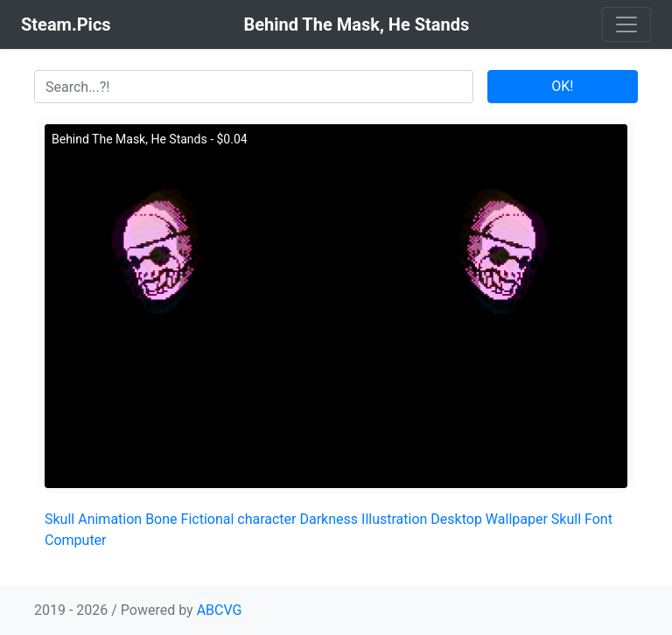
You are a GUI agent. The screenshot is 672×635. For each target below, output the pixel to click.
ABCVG (220, 610)
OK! (562, 86)
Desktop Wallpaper (489, 519)
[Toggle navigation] (626, 24)
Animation (110, 519)
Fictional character (239, 519)
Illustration (394, 519)
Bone (161, 519)
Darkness (329, 519)
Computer (76, 540)
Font (598, 519)
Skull (59, 519)
